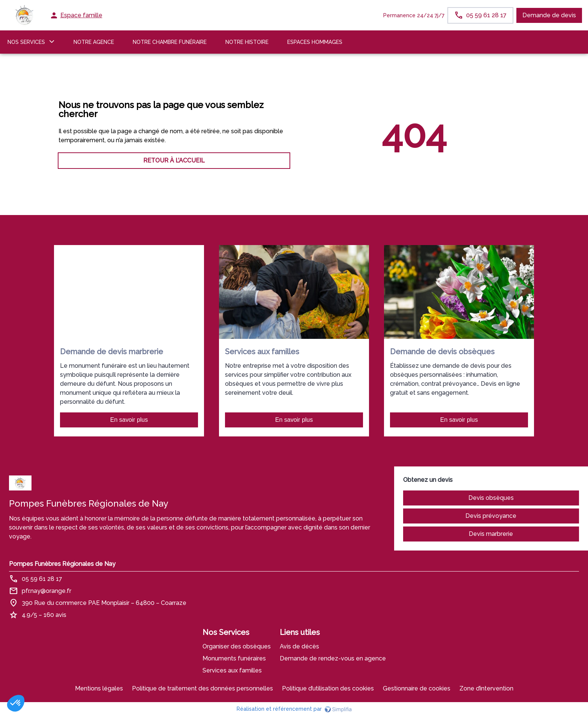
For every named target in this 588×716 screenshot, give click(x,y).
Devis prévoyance (491, 516)
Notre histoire (247, 42)
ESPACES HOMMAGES (315, 42)
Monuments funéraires (234, 658)
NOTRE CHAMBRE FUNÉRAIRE (170, 42)
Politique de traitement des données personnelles (202, 688)
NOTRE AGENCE (94, 42)
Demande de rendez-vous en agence (333, 658)
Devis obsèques (491, 498)
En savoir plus (129, 420)
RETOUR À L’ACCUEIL (174, 160)
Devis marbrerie (491, 534)
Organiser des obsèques (237, 646)
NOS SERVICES (26, 42)
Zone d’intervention (486, 688)
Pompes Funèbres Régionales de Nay (62, 564)
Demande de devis (549, 15)
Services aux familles (232, 670)
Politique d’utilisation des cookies (328, 688)
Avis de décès (299, 646)
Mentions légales (99, 688)
